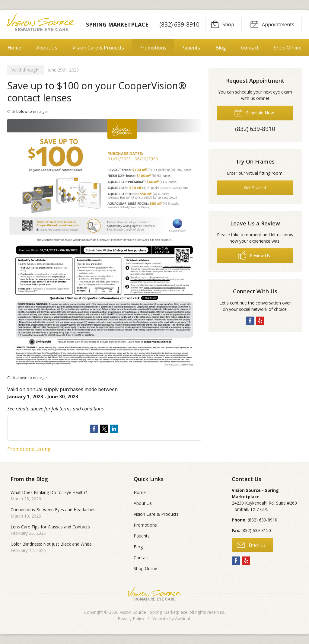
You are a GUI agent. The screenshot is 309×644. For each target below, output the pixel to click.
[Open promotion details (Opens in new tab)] (104, 245)
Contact (250, 48)
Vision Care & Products (98, 48)
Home (14, 48)
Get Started (255, 188)
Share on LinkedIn (114, 429)
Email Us (251, 545)
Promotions (153, 48)
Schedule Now (254, 113)
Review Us (254, 255)
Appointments (272, 24)
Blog (221, 48)
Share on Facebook (94, 429)
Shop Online (288, 48)
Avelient (183, 618)
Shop (222, 24)
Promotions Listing (29, 449)
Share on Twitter (104, 429)
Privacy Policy (131, 618)
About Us (47, 48)
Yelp (260, 321)
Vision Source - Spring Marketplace (154, 612)
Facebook (250, 321)
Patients (191, 48)
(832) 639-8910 (179, 24)
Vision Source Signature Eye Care (154, 593)
